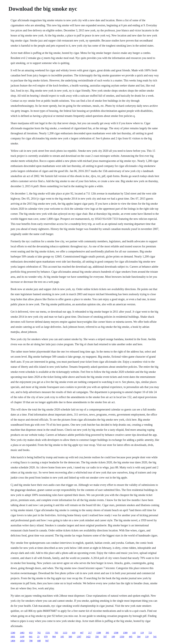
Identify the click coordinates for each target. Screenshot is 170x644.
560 (70, 637)
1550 (122, 637)
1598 (116, 633)
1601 (13, 637)
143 (134, 633)
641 (31, 637)
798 (31, 641)
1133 (65, 633)
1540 (13, 633)
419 (74, 633)
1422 (88, 637)
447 (82, 633)
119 (142, 633)
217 (90, 633)
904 (54, 637)
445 (131, 637)
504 (139, 637)
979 (46, 637)
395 (107, 633)
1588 (99, 633)
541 (155, 637)
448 (39, 641)
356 (97, 637)
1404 (13, 641)
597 (105, 637)
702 (39, 633)
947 (47, 641)
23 (38, 637)
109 (113, 637)
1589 (125, 633)
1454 (22, 641)
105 (62, 637)
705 (56, 633)
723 (150, 633)
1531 (48, 633)
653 (31, 633)
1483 (22, 633)
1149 (22, 637)
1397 (79, 637)
